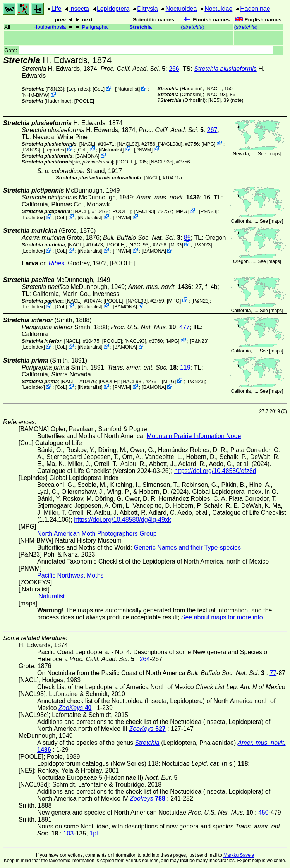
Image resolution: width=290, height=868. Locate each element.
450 (263, 812)
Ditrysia (147, 9)
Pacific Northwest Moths (70, 575)
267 (212, 130)
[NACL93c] (161, 162)
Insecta (79, 9)
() (192, 27)
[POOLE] (84, 101)
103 (69, 833)
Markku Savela (239, 855)
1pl (94, 833)
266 (174, 69)
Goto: (139, 50)
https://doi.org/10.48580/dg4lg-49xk (123, 520)
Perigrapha (95, 27)
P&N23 (55, 89)
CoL (99, 89)
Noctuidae (218, 9)
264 (145, 659)
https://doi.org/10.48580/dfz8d (215, 471)
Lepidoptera (113, 9)
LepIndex (78, 89)
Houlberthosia (50, 27)
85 (187, 238)
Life (57, 9)
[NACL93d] (170, 144)
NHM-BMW (36, 95)
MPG (208, 144)
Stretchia (141, 27)
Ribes (56, 263)
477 (184, 327)
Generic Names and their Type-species (187, 547)
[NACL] (214, 89)
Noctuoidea (181, 9)
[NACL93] (216, 94)
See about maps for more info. (223, 617)
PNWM (143, 150)
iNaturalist (128, 89)
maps (274, 154)
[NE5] (214, 100)
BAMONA (87, 156)
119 (185, 367)
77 (273, 673)
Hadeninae (255, 9)
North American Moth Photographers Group (97, 534)
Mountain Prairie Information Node (194, 436)
